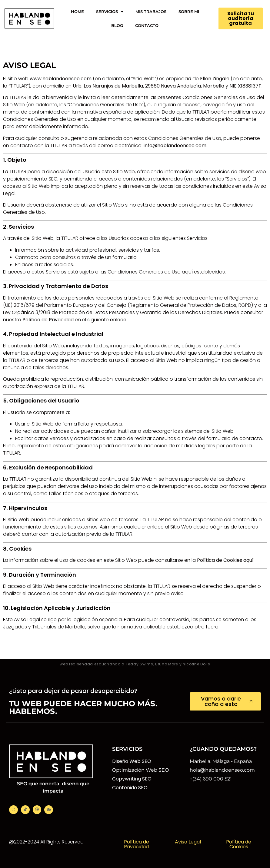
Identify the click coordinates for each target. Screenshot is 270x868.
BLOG (117, 25)
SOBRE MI (189, 12)
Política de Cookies (239, 844)
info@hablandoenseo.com (175, 146)
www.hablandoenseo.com (61, 79)
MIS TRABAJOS (151, 12)
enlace (118, 320)
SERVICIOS (110, 12)
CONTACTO (147, 25)
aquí (248, 560)
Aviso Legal (188, 842)
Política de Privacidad (137, 844)
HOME (77, 12)
